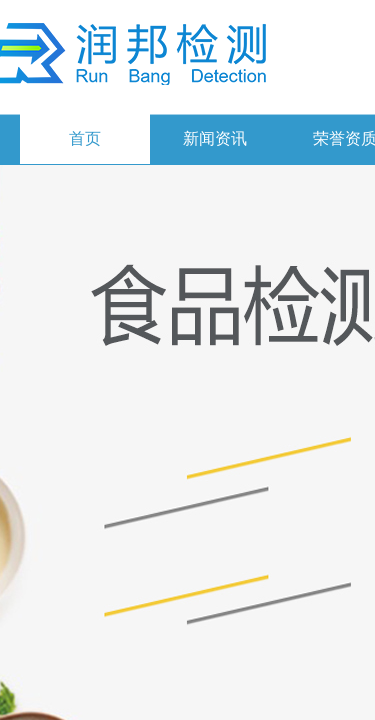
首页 (85, 138)
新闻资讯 (215, 138)
